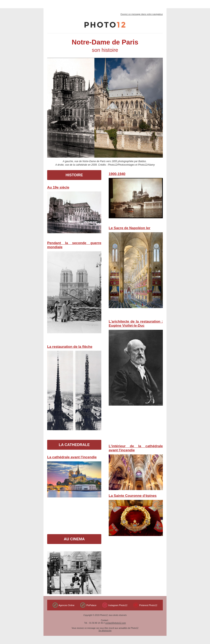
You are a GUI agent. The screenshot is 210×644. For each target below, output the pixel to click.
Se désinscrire (105, 631)
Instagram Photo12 (118, 605)
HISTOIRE (74, 175)
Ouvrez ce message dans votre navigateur (142, 14)
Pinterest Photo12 (148, 605)
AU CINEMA (74, 539)
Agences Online (67, 605)
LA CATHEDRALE (74, 445)
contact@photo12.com (115, 623)
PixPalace (91, 605)
